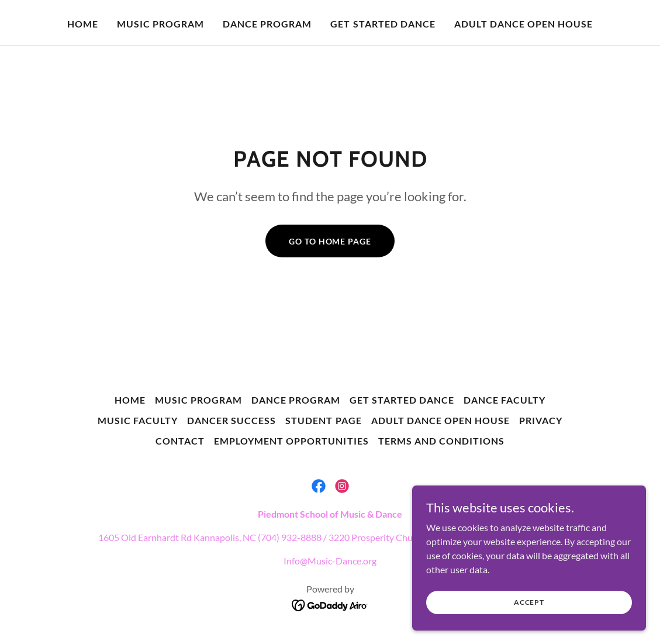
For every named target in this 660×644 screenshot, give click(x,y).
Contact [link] (180, 441)
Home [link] (83, 24)
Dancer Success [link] (231, 420)
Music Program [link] (160, 24)
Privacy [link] (541, 420)
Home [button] (130, 400)
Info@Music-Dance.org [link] (330, 561)
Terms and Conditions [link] (441, 441)
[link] (319, 486)
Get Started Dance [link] (383, 24)
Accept (529, 602)
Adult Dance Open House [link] (523, 24)
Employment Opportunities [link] (291, 441)
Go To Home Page (330, 241)
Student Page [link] (323, 420)
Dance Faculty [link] (504, 400)
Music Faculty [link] (138, 420)
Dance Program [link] (267, 24)
